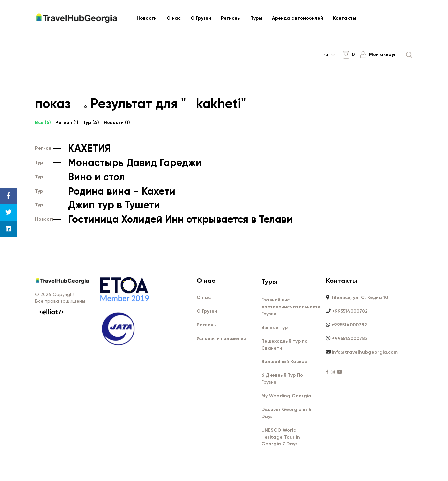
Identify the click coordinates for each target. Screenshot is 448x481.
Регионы (231, 18)
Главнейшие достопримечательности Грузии (291, 307)
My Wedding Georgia (286, 396)
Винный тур (274, 328)
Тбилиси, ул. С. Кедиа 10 (359, 298)
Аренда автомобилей (298, 18)
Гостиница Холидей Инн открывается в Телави (164, 220)
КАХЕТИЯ (73, 149)
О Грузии (201, 18)
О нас (174, 18)
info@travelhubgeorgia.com (365, 352)
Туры (256, 18)
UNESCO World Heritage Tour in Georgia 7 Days (281, 437)
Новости (147, 18)
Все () (43, 123)
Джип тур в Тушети (97, 205)
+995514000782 (350, 312)
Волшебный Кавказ (284, 362)
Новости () (117, 123)
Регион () (67, 123)
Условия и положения (221, 339)
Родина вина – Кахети (105, 192)
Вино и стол (80, 177)
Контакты (345, 18)
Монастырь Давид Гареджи (118, 163)
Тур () (91, 123)
